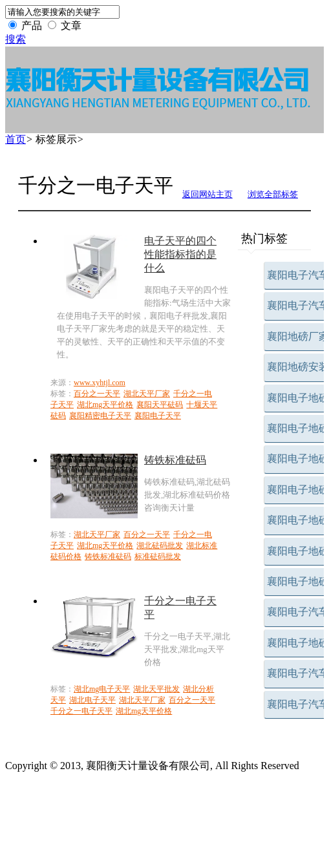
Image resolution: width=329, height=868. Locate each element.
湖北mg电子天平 (102, 689)
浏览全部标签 (273, 194)
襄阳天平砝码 (160, 405)
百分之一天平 (97, 394)
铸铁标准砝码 (108, 556)
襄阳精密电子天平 (100, 416)
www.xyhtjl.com (100, 383)
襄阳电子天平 (158, 416)
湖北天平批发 (156, 689)
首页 (16, 139)
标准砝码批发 (158, 556)
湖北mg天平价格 (105, 405)
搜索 (16, 39)
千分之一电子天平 (81, 711)
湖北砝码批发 (160, 545)
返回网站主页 (207, 194)
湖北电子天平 (92, 700)
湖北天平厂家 (147, 394)
